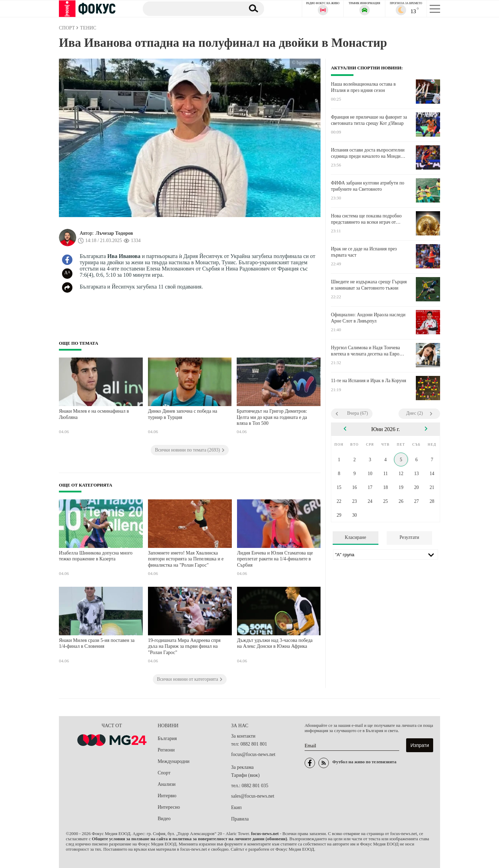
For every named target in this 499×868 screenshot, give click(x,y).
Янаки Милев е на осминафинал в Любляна (94, 414)
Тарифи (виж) (245, 775)
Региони (166, 750)
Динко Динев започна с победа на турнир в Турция (183, 414)
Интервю (167, 796)
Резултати (409, 537)
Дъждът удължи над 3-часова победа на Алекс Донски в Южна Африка (275, 643)
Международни (174, 761)
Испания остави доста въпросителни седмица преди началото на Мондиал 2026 (368, 153)
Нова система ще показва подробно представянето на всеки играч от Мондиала (366, 219)
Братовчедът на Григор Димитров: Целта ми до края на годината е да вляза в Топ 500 (272, 417)
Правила (240, 819)
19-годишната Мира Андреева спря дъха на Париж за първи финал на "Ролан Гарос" (184, 646)
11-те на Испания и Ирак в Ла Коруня (369, 381)
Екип (236, 807)
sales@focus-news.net (253, 796)
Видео (164, 819)
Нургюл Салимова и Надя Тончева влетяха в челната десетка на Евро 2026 (365, 351)
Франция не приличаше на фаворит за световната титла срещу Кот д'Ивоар (369, 120)
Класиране (355, 537)
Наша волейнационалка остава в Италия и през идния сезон (363, 87)
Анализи (167, 784)
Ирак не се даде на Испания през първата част (364, 252)
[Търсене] (190, 8)
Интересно (169, 807)
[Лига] (386, 555)
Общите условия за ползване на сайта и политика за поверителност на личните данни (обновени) (189, 839)
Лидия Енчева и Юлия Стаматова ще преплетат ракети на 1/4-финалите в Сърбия (275, 559)
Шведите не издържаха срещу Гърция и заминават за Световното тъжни (369, 285)
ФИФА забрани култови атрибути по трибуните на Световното (368, 186)
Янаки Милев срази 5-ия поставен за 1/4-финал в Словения (97, 643)
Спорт (164, 773)
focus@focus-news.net (253, 754)
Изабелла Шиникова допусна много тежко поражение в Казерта (96, 556)
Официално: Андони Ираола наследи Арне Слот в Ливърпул (368, 318)
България (167, 738)
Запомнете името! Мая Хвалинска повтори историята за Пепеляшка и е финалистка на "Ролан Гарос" (186, 559)
